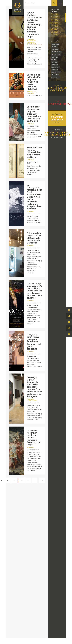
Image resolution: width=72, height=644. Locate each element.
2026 (55, 14)
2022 (55, 26)
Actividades (56, 55)
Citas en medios (54, 58)
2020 (55, 32)
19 (42, 480)
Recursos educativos (55, 76)
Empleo (55, 62)
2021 (55, 29)
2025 (55, 17)
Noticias (55, 49)
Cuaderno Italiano (55, 45)
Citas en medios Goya (56, 71)
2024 (55, 20)
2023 (55, 23)
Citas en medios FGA (55, 66)
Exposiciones (57, 52)
